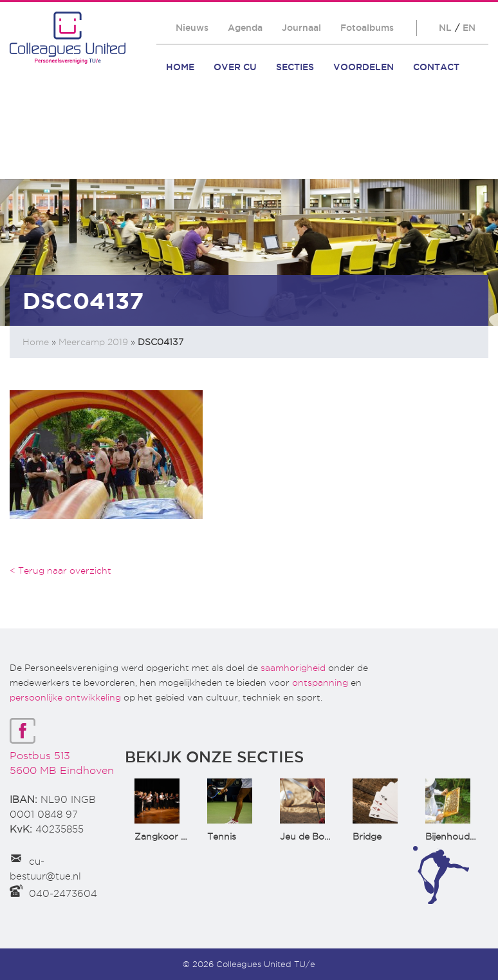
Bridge (367, 836)
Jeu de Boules (311, 836)
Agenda (245, 28)
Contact (436, 67)
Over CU (235, 67)
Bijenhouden (453, 836)
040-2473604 (63, 894)
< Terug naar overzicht (60, 570)
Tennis (222, 836)
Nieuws (192, 28)
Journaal (301, 28)
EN (469, 28)
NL (445, 28)
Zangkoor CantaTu (177, 836)
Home (180, 67)
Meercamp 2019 (93, 342)
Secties (295, 67)
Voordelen (364, 67)
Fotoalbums (367, 28)
